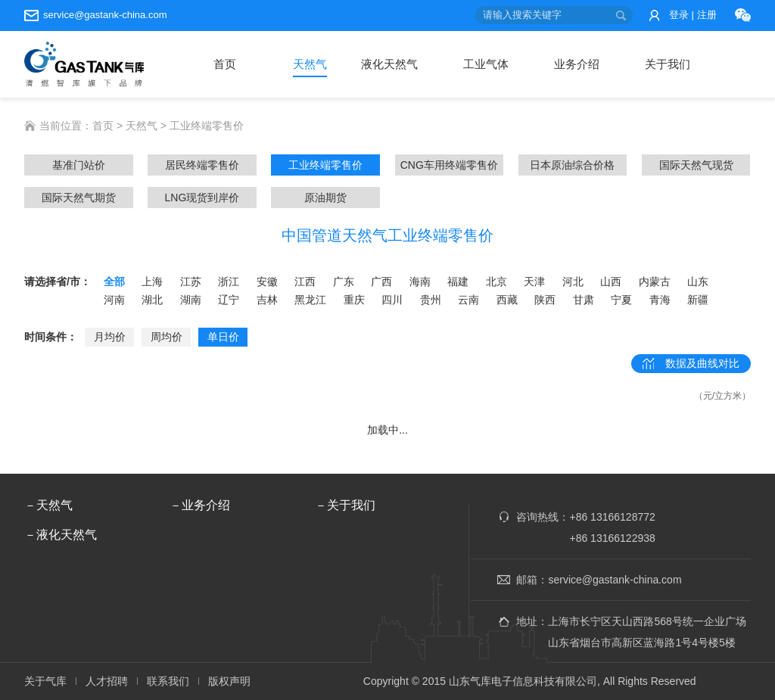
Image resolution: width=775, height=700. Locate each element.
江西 (305, 282)
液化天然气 (389, 64)
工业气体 (486, 64)
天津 (534, 282)
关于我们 (668, 64)
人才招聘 (107, 681)
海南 (420, 282)
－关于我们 (345, 505)
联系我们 (168, 681)
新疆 (698, 300)
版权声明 (229, 681)
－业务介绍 (200, 505)
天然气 (310, 64)
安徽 (267, 282)
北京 (496, 282)
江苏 (191, 282)
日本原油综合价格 (572, 165)
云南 (468, 300)
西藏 (507, 300)
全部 (114, 282)
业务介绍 (577, 64)
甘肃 (584, 300)
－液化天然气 (61, 535)
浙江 (229, 282)
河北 (573, 282)
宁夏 (621, 300)
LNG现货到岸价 (202, 198)
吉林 (267, 300)
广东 (344, 282)
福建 (458, 282)
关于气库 (45, 681)
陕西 (545, 300)
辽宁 (229, 300)
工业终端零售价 (325, 165)
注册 (707, 15)
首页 (225, 64)
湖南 (191, 300)
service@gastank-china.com (105, 15)
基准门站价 (79, 165)
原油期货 (325, 198)
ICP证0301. (724, 681)
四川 (392, 300)
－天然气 (48, 505)
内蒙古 (655, 282)
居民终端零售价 (202, 165)
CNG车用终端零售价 (449, 165)
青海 (660, 300)
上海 (152, 282)
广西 (381, 282)
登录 (679, 15)
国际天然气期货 (79, 198)
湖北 (152, 300)
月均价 (110, 337)
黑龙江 (310, 300)
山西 (611, 282)
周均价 (167, 337)
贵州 (431, 300)
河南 (114, 300)
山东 (698, 282)
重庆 (354, 300)
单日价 (223, 337)
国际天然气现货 (696, 165)
